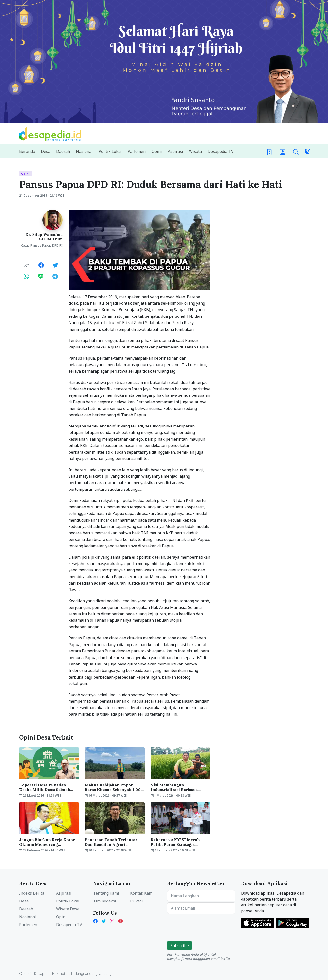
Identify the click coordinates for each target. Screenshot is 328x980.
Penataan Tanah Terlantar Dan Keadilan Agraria (111, 842)
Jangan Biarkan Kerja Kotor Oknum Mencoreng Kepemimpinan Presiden (47, 842)
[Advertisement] (265, 284)
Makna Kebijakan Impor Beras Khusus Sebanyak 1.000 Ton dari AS (114, 787)
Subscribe (180, 946)
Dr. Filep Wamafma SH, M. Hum (44, 237)
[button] (296, 151)
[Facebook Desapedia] (96, 921)
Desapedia (43, 973)
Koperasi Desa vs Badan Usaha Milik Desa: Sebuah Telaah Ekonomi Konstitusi (46, 787)
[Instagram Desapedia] (112, 921)
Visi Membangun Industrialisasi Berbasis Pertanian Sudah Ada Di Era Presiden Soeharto (178, 787)
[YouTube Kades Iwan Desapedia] (121, 921)
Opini (25, 174)
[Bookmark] (269, 151)
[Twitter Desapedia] (104, 921)
